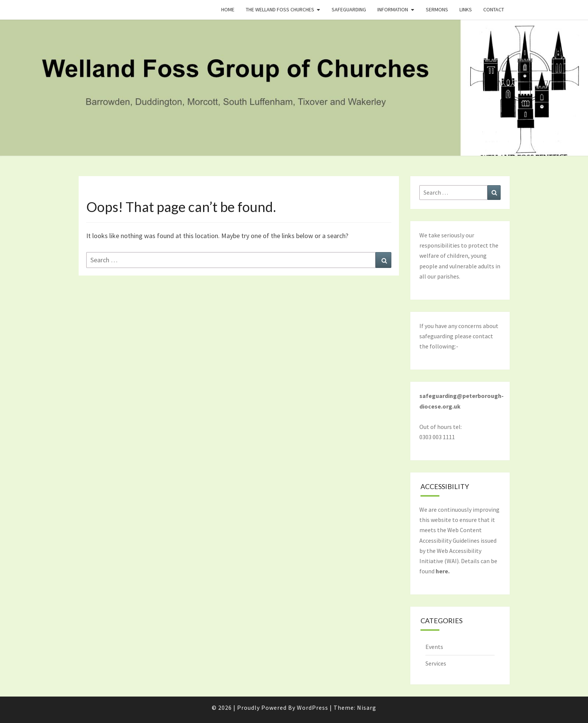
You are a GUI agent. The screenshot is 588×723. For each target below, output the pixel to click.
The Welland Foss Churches (280, 9)
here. (443, 571)
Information (393, 9)
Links (466, 9)
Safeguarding (349, 9)
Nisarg (367, 708)
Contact (494, 9)
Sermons (437, 9)
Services (436, 663)
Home (228, 9)
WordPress (313, 708)
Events (434, 647)
